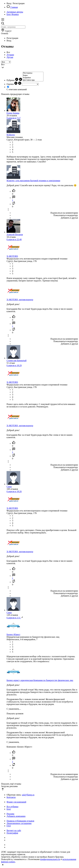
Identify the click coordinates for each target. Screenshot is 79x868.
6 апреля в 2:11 (15, 618)
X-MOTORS (12, 256)
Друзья (10, 57)
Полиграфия (12, 833)
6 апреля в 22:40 (14, 239)
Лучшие (10, 55)
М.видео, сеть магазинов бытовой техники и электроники (33, 181)
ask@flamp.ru (28, 795)
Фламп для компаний (16, 802)
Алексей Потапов (15, 235)
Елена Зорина (13, 113)
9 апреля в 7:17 (14, 118)
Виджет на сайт (14, 830)
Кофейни (33, 78)
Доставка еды (33, 80)
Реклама (10, 814)
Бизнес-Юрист (13, 634)
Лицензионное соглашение (19, 823)
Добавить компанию (16, 816)
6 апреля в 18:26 (14, 491)
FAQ (9, 826)
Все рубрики (12, 807)
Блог (9, 809)
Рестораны (33, 73)
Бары (33, 75)
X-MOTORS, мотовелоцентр (20, 300)
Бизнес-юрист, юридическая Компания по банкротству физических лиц (40, 680)
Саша (9, 487)
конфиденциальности (50, 859)
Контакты (11, 797)
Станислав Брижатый (16, 361)
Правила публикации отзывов (20, 821)
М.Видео (11, 135)
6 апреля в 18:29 (14, 365)
